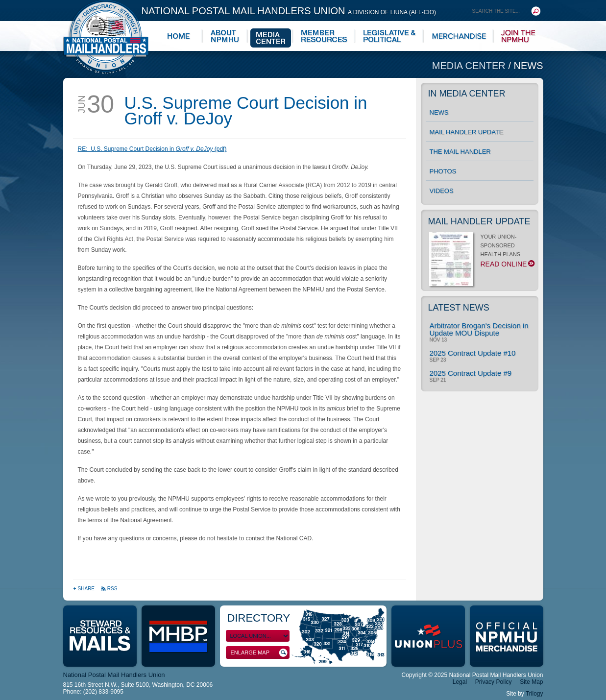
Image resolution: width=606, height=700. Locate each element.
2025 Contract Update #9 (471, 373)
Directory (259, 618)
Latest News (459, 308)
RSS (109, 589)
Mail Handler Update (467, 132)
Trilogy (534, 694)
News (529, 66)
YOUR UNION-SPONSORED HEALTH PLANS (481, 253)
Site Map (531, 682)
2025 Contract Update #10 (473, 353)
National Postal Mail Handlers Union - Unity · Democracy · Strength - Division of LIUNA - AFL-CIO (106, 37)
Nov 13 (438, 340)
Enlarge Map (259, 653)
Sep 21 (438, 380)
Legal (460, 682)
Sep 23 (438, 360)
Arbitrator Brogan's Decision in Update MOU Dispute (479, 329)
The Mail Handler (460, 152)
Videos (442, 191)
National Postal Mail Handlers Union (289, 11)
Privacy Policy (494, 682)
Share (85, 589)
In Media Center (467, 94)
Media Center (470, 66)
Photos (443, 171)
